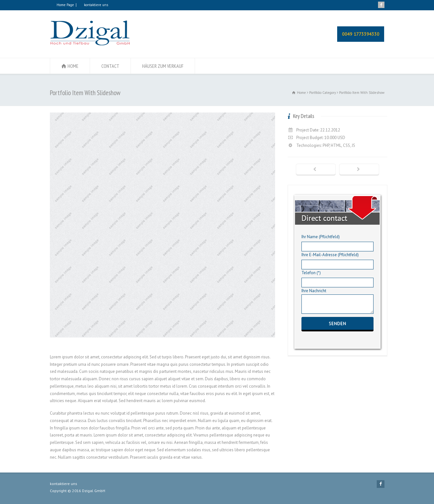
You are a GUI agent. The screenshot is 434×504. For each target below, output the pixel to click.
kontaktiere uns (96, 5)
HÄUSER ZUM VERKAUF (163, 66)
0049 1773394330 (361, 34)
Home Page (65, 5)
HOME (73, 66)
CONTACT (110, 66)
